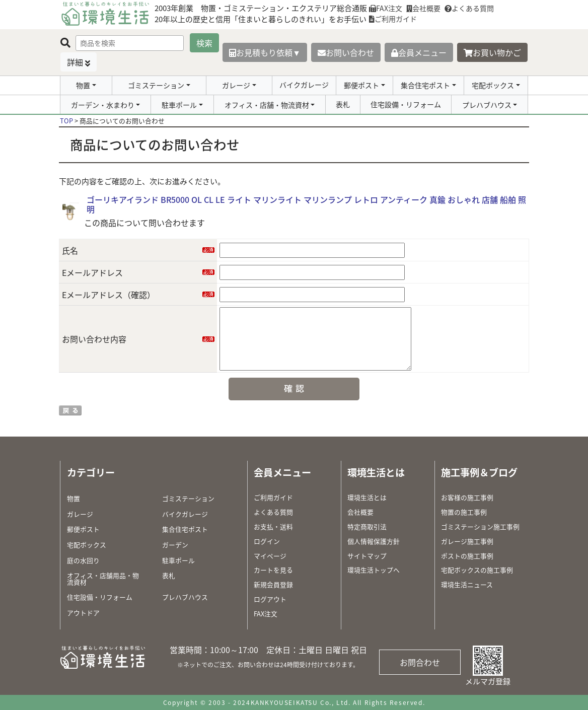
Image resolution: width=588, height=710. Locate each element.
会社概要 (423, 8)
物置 (83, 85)
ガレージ (236, 85)
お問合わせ (420, 662)
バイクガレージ (304, 85)
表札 (343, 104)
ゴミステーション (156, 85)
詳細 (75, 62)
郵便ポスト (361, 85)
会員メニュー (419, 52)
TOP (66, 121)
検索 (204, 43)
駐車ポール (179, 105)
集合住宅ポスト (425, 85)
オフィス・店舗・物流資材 (267, 105)
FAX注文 (386, 8)
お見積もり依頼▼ (265, 52)
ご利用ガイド (393, 19)
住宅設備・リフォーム (406, 104)
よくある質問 (469, 8)
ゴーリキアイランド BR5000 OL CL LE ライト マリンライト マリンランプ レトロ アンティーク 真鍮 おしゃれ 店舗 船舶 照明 (306, 204)
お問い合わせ (346, 52)
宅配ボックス (493, 85)
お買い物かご (492, 52)
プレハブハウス (487, 105)
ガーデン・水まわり (103, 105)
